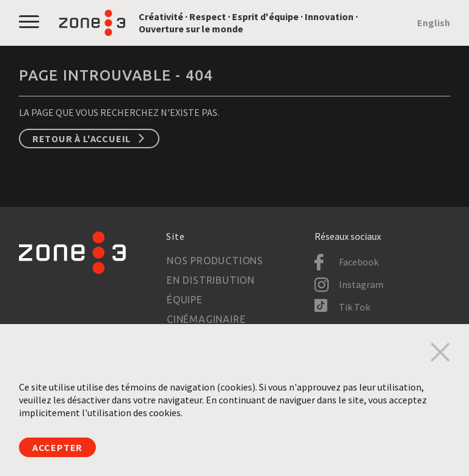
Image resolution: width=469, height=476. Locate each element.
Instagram (361, 284)
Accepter (57, 447)
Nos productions (215, 261)
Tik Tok (354, 307)
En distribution (211, 280)
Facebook (359, 262)
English (434, 23)
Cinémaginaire (206, 319)
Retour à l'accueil (82, 139)
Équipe (185, 300)
